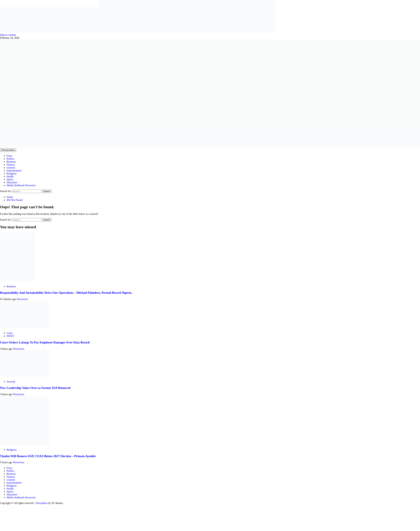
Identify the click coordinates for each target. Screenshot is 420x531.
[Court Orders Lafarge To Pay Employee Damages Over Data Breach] (25, 327)
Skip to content (8, 35)
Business (11, 162)
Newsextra (22, 299)
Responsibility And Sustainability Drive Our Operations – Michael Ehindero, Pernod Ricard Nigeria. (66, 293)
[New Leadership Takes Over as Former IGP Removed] (25, 376)
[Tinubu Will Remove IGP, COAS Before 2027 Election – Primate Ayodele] (25, 444)
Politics (10, 159)
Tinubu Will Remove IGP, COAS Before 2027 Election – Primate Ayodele (48, 456)
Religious (12, 174)
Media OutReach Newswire (21, 185)
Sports (10, 179)
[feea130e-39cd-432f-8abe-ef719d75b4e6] (50, 32)
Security (11, 382)
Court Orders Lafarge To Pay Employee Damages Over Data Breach (45, 342)
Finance (11, 165)
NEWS (10, 336)
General (11, 168)
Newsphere (42, 503)
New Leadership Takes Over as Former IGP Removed (35, 388)
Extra (9, 156)
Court (10, 333)
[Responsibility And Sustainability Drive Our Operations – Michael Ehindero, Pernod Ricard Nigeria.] (18, 281)
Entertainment (14, 171)
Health (10, 176)
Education (12, 182)
